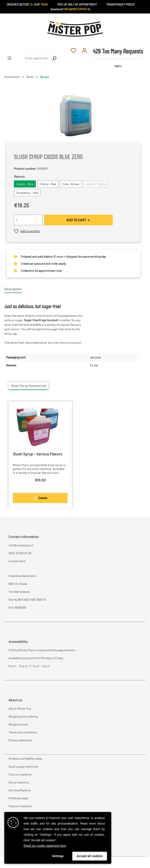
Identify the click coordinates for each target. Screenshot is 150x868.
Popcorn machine (20, 806)
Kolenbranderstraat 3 (22, 576)
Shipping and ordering (23, 716)
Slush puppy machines (23, 766)
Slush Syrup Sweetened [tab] (28, 386)
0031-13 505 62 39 (20, 553)
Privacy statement (20, 740)
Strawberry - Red (27, 193)
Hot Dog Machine (20, 790)
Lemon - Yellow (96, 184)
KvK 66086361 (17, 607)
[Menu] (9, 58)
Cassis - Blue (25, 184)
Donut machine (19, 782)
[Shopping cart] (118, 58)
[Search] (54, 58)
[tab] (13, 289)
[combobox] (36, 58)
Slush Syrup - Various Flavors (38, 454)
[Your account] (85, 50)
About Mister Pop (20, 708)
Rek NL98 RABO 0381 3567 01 (27, 600)
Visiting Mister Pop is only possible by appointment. (42, 650)
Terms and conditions (23, 732)
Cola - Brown (71, 184)
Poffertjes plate (18, 798)
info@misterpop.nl (21, 545)
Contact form (17, 561)
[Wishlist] (73, 50)
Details (40, 498)
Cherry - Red (48, 184)
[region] (75, 115)
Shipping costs (18, 724)
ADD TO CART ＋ (78, 220)
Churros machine (20, 774)
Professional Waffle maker (25, 759)
